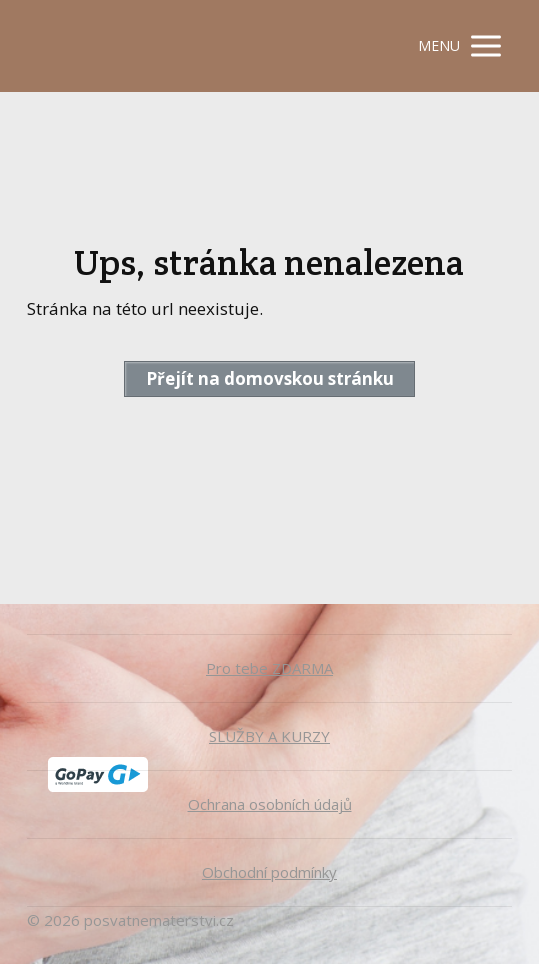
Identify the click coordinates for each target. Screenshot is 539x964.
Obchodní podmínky (269, 872)
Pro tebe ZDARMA (269, 668)
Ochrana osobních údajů (270, 804)
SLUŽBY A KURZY (269, 736)
